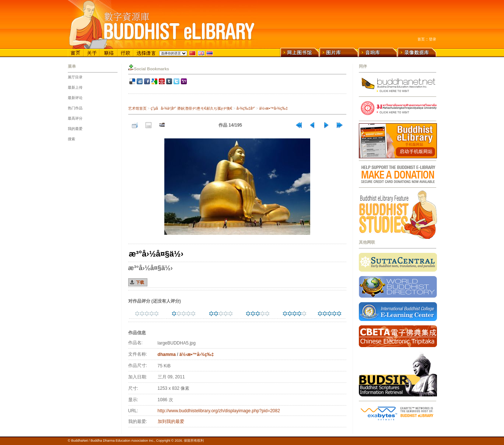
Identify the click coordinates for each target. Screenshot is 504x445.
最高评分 (75, 118)
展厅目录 (75, 77)
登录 (433, 39)
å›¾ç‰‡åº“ (246, 108)
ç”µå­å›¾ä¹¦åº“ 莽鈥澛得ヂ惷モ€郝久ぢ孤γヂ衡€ (191, 108)
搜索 (71, 139)
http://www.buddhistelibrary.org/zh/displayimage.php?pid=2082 (219, 411)
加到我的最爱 (171, 421)
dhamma (167, 354)
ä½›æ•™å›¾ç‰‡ (274, 108)
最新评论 (75, 98)
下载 (140, 282)
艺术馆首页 (137, 108)
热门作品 (75, 108)
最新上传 (75, 87)
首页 (421, 39)
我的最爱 (75, 129)
